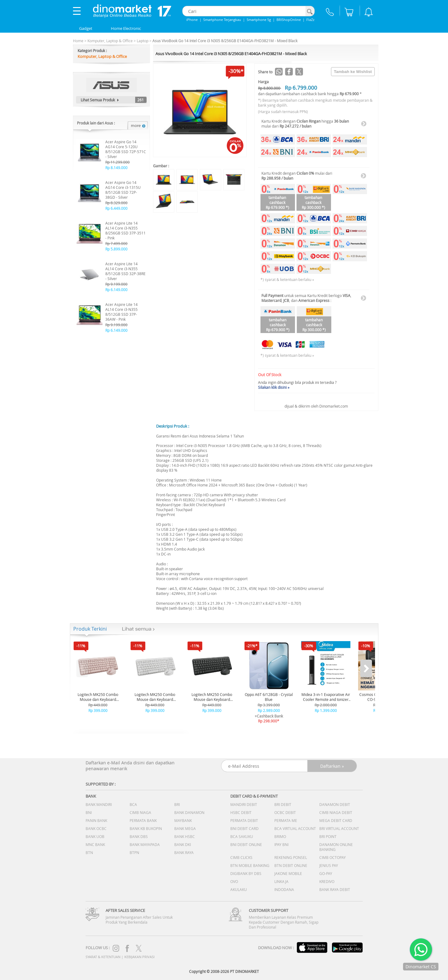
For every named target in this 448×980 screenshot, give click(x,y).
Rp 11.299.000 (117, 162)
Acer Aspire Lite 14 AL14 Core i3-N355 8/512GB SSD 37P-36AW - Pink (121, 312)
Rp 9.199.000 (116, 284)
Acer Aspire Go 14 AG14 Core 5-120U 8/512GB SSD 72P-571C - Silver (126, 149)
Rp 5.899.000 (116, 249)
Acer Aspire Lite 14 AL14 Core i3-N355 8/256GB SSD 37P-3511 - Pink (125, 230)
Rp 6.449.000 (116, 208)
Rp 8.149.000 (116, 168)
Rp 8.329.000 (116, 203)
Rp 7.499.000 (116, 243)
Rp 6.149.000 (116, 290)
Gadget (86, 28)
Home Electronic (126, 28)
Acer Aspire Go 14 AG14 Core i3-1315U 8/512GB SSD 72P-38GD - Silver (123, 190)
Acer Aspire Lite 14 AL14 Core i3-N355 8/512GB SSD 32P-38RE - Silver (125, 271)
